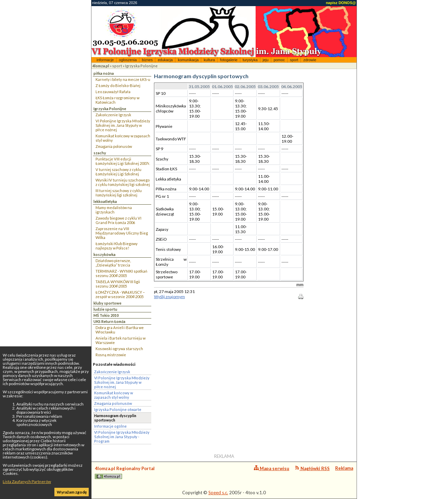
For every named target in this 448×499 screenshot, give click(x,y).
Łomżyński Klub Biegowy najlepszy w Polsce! (117, 246)
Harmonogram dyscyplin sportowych (115, 418)
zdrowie (310, 60)
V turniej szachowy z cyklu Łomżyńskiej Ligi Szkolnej (118, 172)
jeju (266, 60)
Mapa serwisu (272, 468)
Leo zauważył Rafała (113, 92)
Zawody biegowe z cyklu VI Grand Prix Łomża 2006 (118, 220)
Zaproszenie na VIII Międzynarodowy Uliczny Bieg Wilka (122, 233)
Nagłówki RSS (312, 468)
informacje (105, 60)
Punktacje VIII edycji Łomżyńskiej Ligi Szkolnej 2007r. (123, 161)
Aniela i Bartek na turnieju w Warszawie (120, 340)
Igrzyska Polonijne (141, 66)
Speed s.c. (218, 493)
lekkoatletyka (105, 201)
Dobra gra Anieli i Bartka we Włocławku (120, 330)
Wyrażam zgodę (72, 492)
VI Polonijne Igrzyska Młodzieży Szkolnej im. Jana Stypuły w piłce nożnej (123, 125)
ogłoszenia (128, 60)
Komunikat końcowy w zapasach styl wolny (123, 138)
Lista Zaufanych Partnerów (27, 481)
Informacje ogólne (110, 426)
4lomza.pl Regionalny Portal (125, 472)
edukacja (165, 60)
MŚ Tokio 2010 (106, 315)
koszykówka (105, 254)
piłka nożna (104, 73)
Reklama (344, 468)
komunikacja (188, 60)
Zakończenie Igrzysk (113, 115)
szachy (100, 153)
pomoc (279, 60)
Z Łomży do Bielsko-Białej (118, 85)
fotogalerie (229, 60)
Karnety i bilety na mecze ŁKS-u (123, 79)
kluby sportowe (107, 303)
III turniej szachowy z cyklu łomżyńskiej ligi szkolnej (119, 193)
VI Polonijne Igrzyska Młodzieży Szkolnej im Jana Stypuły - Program (122, 437)
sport (294, 60)
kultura (209, 60)
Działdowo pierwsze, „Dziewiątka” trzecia (113, 263)
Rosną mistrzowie (111, 355)
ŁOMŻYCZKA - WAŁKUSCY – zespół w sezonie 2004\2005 (120, 294)
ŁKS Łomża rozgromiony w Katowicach (117, 100)
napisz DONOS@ (341, 3)
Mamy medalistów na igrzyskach (114, 210)
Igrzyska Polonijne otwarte (118, 409)
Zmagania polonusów (114, 146)
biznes (147, 60)
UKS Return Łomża (109, 321)
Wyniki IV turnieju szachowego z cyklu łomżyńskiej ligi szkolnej (123, 182)
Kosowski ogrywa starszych (119, 349)
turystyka (250, 60)
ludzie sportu (105, 309)
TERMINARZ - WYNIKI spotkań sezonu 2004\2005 (121, 273)
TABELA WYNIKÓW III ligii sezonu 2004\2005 (118, 284)
